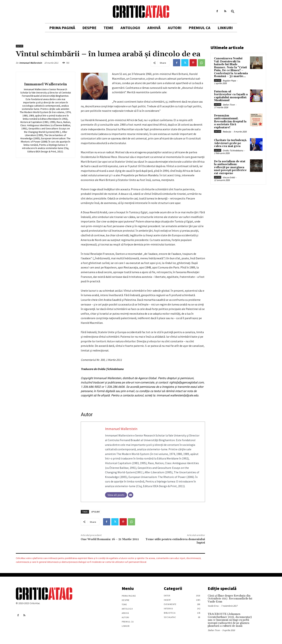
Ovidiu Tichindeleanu (233, 150)
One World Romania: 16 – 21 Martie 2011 (110, 539)
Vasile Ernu (213, 606)
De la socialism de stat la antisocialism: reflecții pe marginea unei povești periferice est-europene (230, 167)
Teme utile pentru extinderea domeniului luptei (175, 541)
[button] (233, 12)
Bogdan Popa (229, 81)
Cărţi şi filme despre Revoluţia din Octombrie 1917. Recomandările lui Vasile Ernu (230, 599)
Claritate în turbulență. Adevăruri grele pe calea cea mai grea (231, 143)
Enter (20, 46)
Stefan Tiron (229, 105)
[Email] (131, 495)
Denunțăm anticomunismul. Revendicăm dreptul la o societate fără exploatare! (230, 122)
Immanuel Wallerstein (31, 63)
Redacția (227, 132)
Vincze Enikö (229, 177)
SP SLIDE (95, 512)
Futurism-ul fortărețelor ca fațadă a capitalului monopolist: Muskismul (231, 96)
